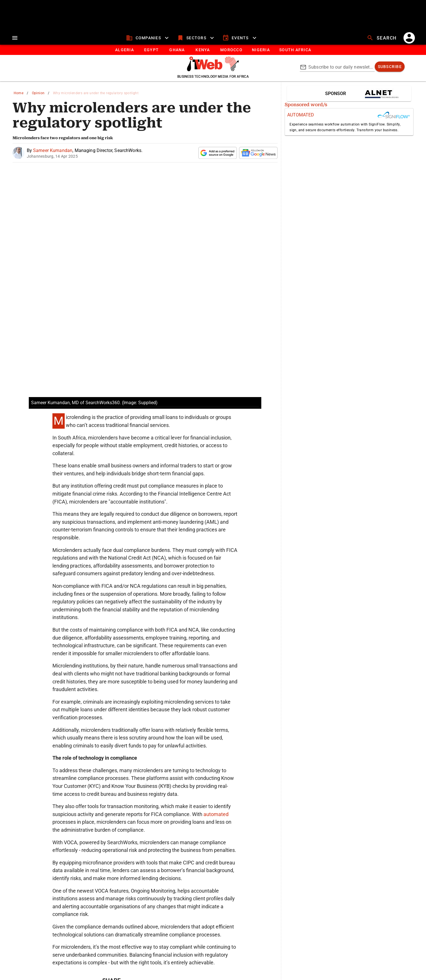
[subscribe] (390, 67)
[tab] (124, 50)
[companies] (148, 38)
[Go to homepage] (213, 70)
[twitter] (143, 891)
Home (19, 93)
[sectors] (196, 38)
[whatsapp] (109, 891)
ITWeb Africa (206, 928)
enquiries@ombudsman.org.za (238, 962)
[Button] (295, 50)
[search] (382, 38)
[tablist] (213, 50)
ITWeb (95, 928)
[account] (409, 38)
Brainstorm (324, 928)
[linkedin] (126, 891)
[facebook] (160, 891)
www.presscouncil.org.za (149, 962)
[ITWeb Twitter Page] (207, 940)
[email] (178, 891)
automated (216, 713)
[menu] (15, 38)
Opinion (38, 93)
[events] (240, 38)
